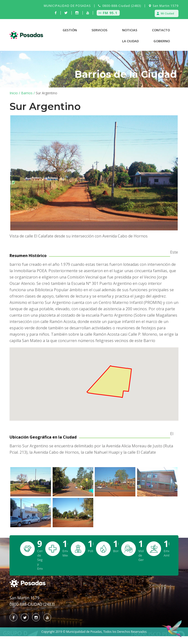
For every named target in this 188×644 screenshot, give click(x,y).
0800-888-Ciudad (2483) (122, 6)
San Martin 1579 (166, 6)
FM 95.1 (110, 13)
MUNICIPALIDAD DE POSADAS (67, 6)
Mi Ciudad (167, 13)
